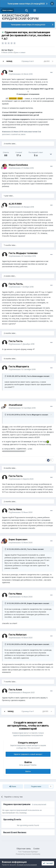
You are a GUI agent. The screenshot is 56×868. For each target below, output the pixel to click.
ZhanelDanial (15, 405)
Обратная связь (24, 849)
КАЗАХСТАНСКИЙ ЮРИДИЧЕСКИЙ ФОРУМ (20, 17)
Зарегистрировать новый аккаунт (28, 754)
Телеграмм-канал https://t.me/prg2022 (26, 4)
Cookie (36, 849)
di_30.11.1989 (15, 204)
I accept (48, 863)
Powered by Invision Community (28, 854)
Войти (28, 771)
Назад (9, 61)
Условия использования (27, 865)
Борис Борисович (18, 539)
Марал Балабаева (18, 165)
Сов (11, 71)
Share (13, 786)
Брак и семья (20, 52)
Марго (10, 50)
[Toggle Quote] (6, 376)
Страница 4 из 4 (28, 61)
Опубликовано (21, 74)
